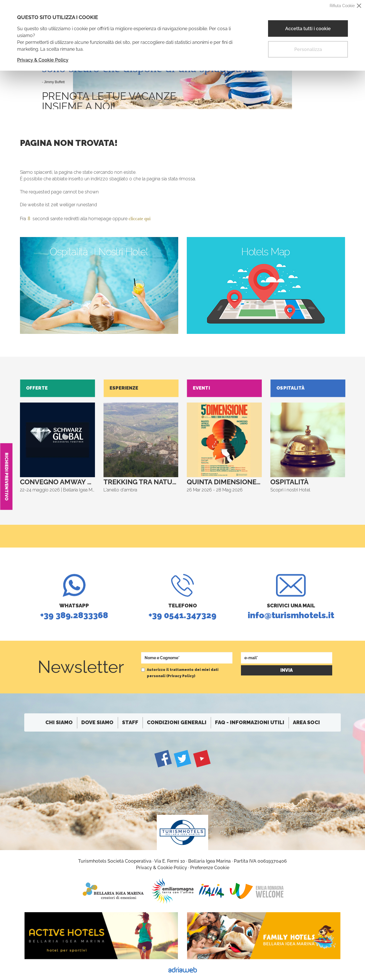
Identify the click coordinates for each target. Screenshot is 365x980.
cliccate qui (140, 219)
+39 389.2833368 (74, 622)
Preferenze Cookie (210, 868)
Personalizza (308, 49)
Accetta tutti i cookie (308, 29)
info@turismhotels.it (291, 622)
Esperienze (125, 388)
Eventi (203, 388)
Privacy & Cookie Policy (43, 60)
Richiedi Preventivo (7, 477)
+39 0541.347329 (182, 622)
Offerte (38, 388)
